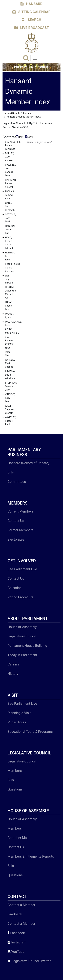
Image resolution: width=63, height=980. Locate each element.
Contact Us (16, 521)
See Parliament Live (22, 569)
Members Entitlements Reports (31, 856)
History (13, 674)
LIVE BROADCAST (32, 28)
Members (15, 771)
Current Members (21, 511)
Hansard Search (11, 113)
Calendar (14, 588)
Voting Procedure (20, 597)
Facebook (16, 933)
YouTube (16, 952)
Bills (11, 472)
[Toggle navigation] (35, 58)
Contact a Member (21, 905)
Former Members (20, 530)
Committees (17, 482)
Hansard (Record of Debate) (28, 463)
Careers (13, 664)
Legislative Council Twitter (29, 961)
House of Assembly (22, 627)
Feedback (15, 914)
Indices (27, 113)
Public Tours (17, 722)
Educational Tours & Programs (30, 732)
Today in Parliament (22, 655)
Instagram (17, 942)
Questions (15, 789)
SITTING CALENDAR (32, 12)
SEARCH (31, 20)
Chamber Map (18, 838)
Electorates (16, 539)
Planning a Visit (19, 713)
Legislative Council (22, 636)
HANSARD (32, 4)
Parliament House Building (27, 646)
